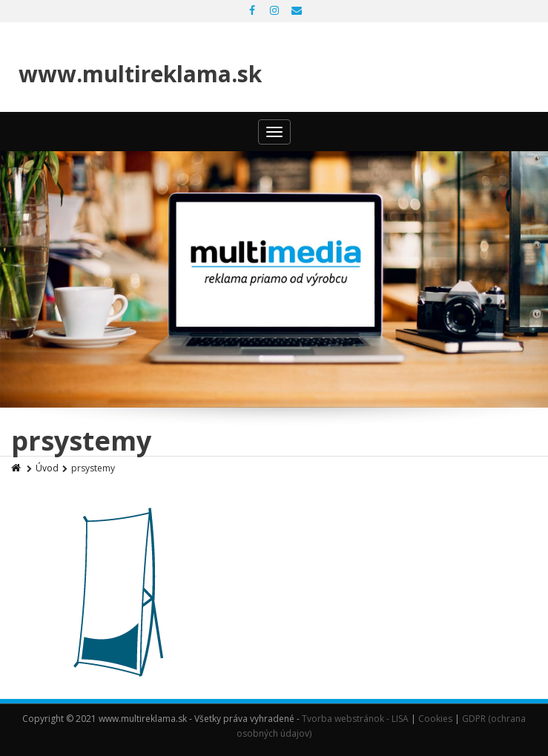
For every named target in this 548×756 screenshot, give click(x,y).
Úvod (47, 468)
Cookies (435, 719)
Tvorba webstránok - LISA (355, 719)
